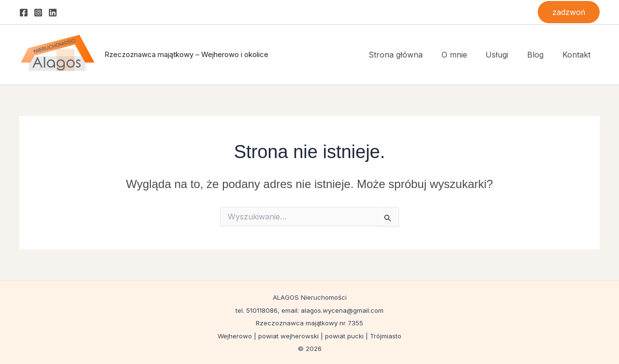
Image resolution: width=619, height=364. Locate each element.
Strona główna (410, 55)
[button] (569, 12)
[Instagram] (38, 13)
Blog (540, 55)
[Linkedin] (53, 13)
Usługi (505, 55)
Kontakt (578, 55)
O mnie (465, 55)
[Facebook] (24, 13)
